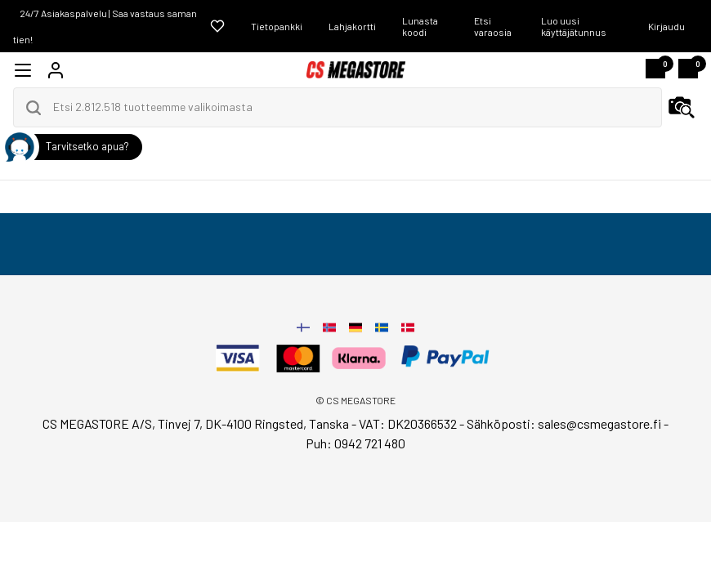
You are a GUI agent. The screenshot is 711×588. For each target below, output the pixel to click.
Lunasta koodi (420, 26)
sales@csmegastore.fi (599, 423)
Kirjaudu (666, 26)
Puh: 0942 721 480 (355, 443)
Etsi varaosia (493, 26)
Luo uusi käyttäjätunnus (574, 26)
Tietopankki (277, 26)
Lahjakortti (352, 26)
